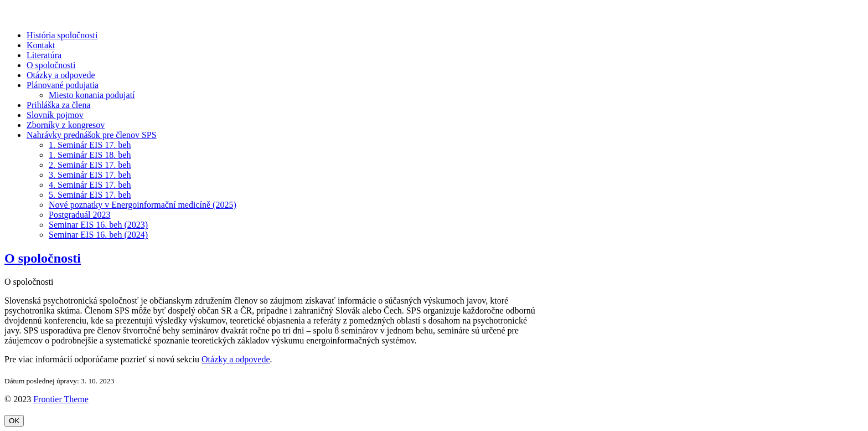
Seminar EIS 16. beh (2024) (98, 235)
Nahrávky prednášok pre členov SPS (92, 135)
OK (14, 421)
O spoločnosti (51, 65)
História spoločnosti (62, 35)
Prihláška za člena (59, 105)
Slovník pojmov (55, 115)
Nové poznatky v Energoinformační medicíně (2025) (143, 205)
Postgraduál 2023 (80, 215)
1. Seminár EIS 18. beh (90, 155)
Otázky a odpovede (61, 75)
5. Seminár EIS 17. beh (90, 195)
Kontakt (41, 45)
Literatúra (44, 55)
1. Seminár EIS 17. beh (90, 145)
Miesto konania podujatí (92, 95)
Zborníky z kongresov (66, 125)
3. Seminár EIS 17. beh (90, 175)
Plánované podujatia (63, 85)
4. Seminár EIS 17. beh (90, 185)
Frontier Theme (61, 399)
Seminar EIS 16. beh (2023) (98, 225)
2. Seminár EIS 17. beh (90, 165)
